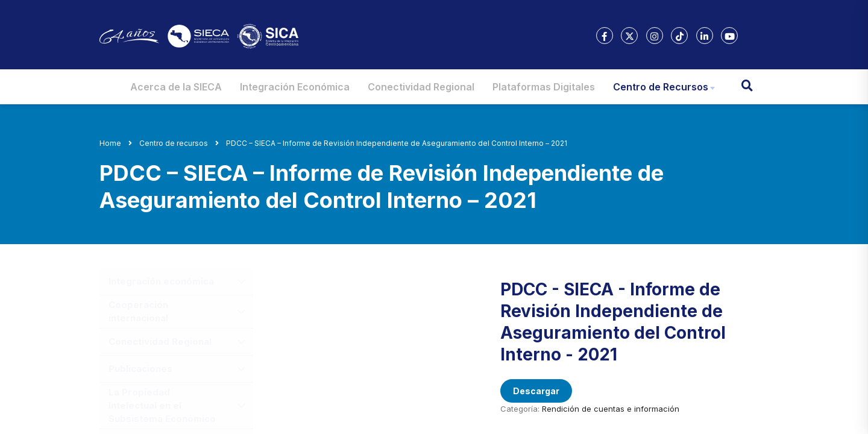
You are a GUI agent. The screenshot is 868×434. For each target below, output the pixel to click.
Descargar (536, 391)
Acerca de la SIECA (176, 87)
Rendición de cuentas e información (611, 409)
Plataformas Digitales (544, 87)
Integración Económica (295, 87)
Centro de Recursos (661, 87)
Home (110, 143)
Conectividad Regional (421, 87)
